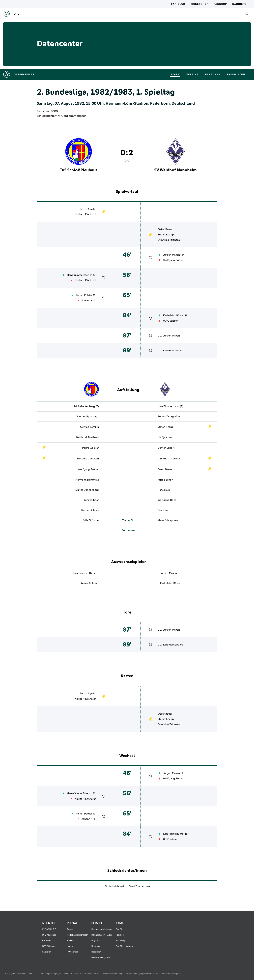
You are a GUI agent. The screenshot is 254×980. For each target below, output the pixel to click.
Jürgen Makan (171, 255)
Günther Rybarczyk (87, 417)
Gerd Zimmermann (74, 116)
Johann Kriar (89, 301)
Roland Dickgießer (169, 417)
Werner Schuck (90, 510)
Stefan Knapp (166, 235)
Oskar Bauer (165, 229)
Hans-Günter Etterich (80, 275)
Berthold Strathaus (87, 437)
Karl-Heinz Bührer (174, 315)
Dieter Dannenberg (87, 490)
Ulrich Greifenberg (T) (86, 406)
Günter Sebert (166, 448)
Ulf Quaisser (170, 321)
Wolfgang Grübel (88, 469)
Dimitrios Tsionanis (169, 240)
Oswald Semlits (89, 427)
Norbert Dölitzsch (86, 214)
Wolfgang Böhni (173, 260)
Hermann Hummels (87, 480)
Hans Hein (164, 490)
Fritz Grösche (91, 520)
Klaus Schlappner (168, 520)
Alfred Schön (165, 480)
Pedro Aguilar (88, 209)
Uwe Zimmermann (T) (170, 406)
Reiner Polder (84, 295)
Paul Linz (163, 510)
